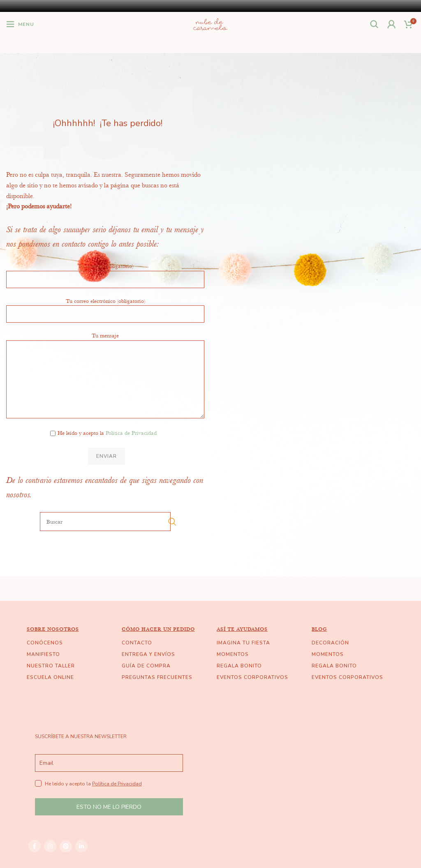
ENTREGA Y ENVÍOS (148, 654)
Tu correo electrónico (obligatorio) (105, 307)
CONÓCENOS (45, 643)
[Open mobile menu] (20, 24)
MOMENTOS (233, 654)
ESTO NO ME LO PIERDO (109, 807)
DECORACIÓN (330, 643)
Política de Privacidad (131, 433)
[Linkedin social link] (81, 846)
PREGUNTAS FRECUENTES (157, 677)
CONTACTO (137, 643)
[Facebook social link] (35, 846)
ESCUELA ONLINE (50, 677)
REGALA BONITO (239, 666)
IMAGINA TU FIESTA (243, 643)
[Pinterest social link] (66, 846)
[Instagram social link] (50, 846)
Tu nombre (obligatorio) (105, 272)
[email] (109, 763)
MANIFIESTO (43, 654)
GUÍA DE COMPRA (146, 666)
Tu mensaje (105, 357)
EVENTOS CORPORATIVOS (252, 677)
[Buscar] (375, 24)
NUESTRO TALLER (51, 666)
